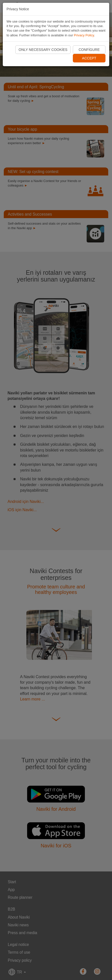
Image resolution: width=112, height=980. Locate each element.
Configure (89, 50)
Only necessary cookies (43, 50)
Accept (89, 58)
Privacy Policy (84, 35)
